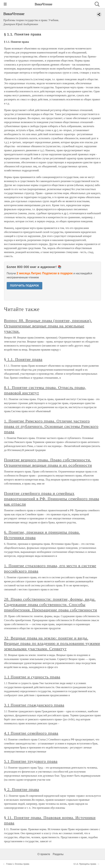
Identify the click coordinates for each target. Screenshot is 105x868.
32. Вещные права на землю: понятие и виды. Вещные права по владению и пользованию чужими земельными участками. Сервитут (52, 643)
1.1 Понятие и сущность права (32, 677)
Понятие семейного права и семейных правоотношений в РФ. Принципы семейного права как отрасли (52, 499)
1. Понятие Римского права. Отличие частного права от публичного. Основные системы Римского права (51, 426)
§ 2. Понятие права (22, 789)
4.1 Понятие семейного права (31, 733)
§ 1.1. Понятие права (23, 359)
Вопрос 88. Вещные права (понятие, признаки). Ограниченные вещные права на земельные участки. (48, 326)
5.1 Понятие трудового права (31, 761)
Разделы (58, 854)
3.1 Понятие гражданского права (34, 705)
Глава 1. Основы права (18, 864)
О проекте (44, 854)
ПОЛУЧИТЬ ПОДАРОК (24, 286)
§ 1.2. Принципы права (85, 864)
